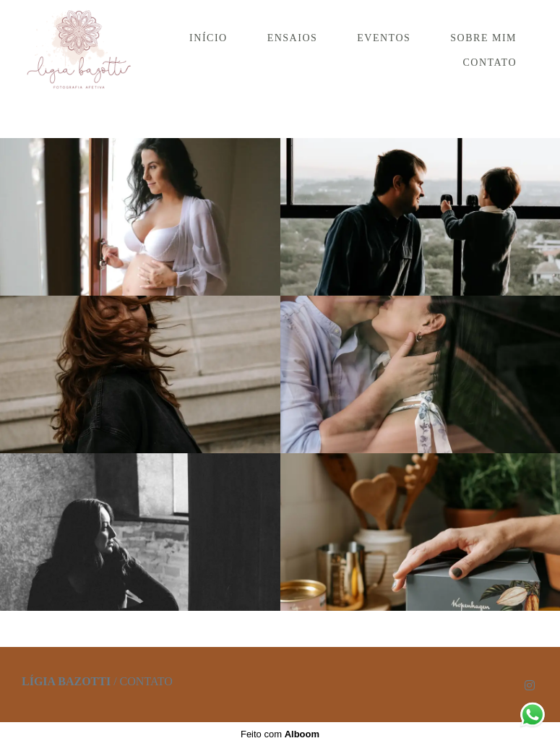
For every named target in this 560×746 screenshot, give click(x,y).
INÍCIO (208, 38)
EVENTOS (384, 38)
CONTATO (490, 63)
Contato (146, 682)
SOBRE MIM (483, 38)
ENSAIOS (293, 38)
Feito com (280, 734)
